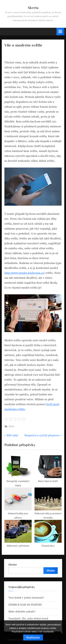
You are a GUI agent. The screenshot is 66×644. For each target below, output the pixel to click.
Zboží (11, 426)
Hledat (13, 565)
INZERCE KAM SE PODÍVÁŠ (25, 605)
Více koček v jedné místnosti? (26, 598)
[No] (62, 632)
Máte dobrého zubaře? (22, 612)
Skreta (33, 8)
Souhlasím (33, 638)
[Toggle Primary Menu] (60, 32)
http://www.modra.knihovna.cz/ (25, 273)
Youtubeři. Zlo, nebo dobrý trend (28, 619)
